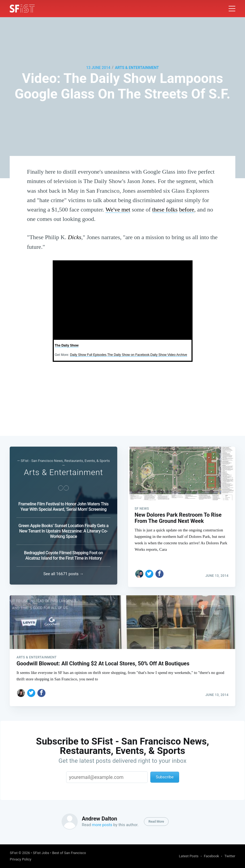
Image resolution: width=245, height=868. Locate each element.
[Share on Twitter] (149, 569)
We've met (118, 209)
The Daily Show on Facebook (128, 355)
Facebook (211, 856)
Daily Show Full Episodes (88, 355)
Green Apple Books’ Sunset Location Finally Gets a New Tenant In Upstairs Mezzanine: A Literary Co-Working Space (63, 529)
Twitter (230, 856)
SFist (14, 853)
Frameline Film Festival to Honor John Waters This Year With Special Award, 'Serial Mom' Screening (63, 504)
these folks (165, 209)
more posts (102, 825)
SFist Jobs (41, 853)
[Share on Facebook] (159, 569)
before (187, 209)
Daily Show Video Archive (169, 355)
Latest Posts (189, 856)
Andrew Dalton (99, 819)
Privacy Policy (20, 859)
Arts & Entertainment (137, 68)
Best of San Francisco (69, 853)
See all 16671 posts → (63, 572)
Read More (156, 822)
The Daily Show (67, 345)
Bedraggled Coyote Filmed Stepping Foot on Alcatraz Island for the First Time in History (63, 553)
